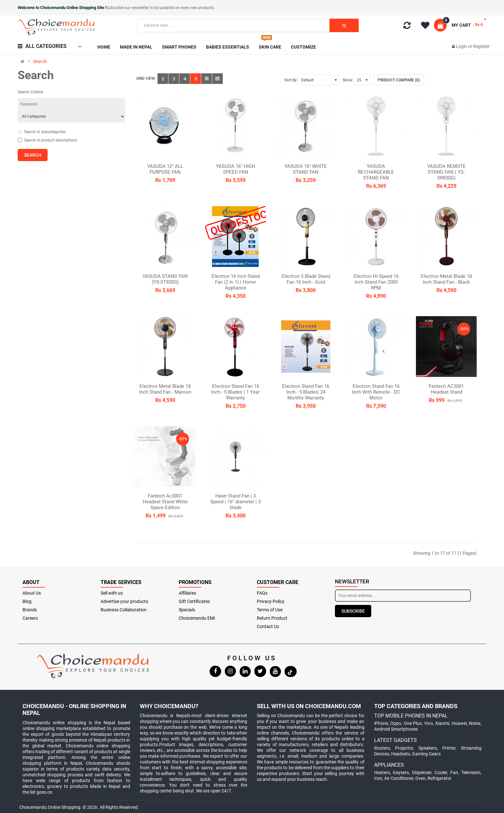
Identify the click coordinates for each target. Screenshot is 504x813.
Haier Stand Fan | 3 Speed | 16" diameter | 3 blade (235, 502)
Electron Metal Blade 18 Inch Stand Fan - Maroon (165, 389)
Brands (30, 610)
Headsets (401, 754)
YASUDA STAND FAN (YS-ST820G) (165, 279)
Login (462, 46)
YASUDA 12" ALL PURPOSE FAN (165, 169)
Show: (348, 80)
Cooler (441, 772)
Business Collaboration (124, 610)
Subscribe (353, 611)
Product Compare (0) (399, 80)
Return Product (272, 618)
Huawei (459, 723)
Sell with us (112, 593)
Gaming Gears (426, 754)
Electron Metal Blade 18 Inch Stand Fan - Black (446, 279)
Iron (378, 778)
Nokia (475, 723)
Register (481, 46)
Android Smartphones (396, 729)
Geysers (401, 772)
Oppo (396, 723)
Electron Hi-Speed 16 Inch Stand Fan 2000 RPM (376, 282)
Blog (27, 601)
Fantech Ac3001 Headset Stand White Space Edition (165, 502)
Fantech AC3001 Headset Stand (446, 389)
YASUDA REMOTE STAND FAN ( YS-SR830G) (446, 172)
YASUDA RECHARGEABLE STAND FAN (376, 172)
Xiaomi (442, 723)
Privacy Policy (271, 601)
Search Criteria (30, 92)
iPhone (381, 723)
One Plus (413, 723)
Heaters (382, 772)
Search (40, 61)
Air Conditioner (399, 778)
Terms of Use (270, 610)
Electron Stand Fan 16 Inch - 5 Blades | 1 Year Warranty (235, 392)
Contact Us (268, 626)
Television (471, 772)
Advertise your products (124, 601)
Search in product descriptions (47, 140)
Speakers (428, 748)
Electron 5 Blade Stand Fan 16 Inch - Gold (306, 279)
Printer (449, 748)
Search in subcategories (42, 132)
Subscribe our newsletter (128, 8)
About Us (32, 593)
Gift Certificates (194, 601)
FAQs (262, 593)
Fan (454, 772)
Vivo (429, 723)
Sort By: (291, 80)
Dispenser (422, 772)
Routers (382, 748)
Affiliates (187, 593)
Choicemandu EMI (197, 618)
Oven (420, 778)
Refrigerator (440, 778)
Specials (187, 610)
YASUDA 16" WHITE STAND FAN (306, 169)
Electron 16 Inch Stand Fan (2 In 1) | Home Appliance (236, 282)
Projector (404, 748)
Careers (30, 618)
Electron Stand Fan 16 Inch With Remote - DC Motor (376, 392)
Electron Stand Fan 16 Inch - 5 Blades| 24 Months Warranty (306, 392)
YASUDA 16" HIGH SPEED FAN (236, 169)
